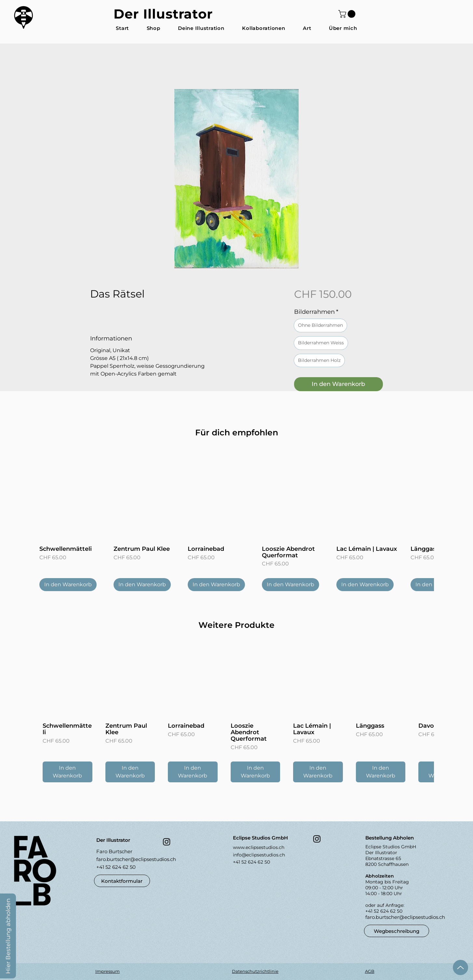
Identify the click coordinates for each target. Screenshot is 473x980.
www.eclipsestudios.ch (259, 847)
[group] (236, 521)
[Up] (460, 967)
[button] (348, 14)
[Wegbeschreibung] (397, 931)
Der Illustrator (163, 14)
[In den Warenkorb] (68, 585)
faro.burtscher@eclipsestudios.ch (136, 859)
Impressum (108, 971)
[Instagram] (167, 842)
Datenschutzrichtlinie (255, 971)
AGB (370, 971)
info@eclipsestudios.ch (259, 855)
